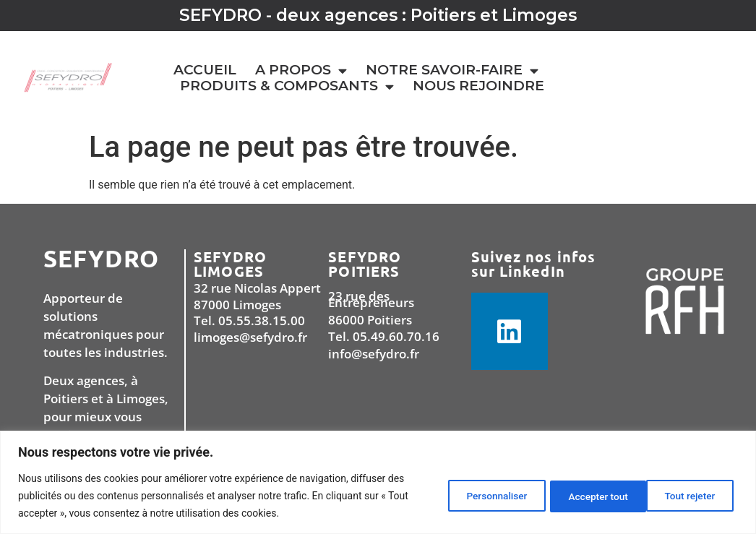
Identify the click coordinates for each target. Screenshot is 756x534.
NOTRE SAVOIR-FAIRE (452, 70)
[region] (378, 482)
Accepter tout (686, 496)
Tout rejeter (582, 496)
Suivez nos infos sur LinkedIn (534, 264)
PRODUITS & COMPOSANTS (287, 86)
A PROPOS (301, 70)
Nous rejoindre (478, 86)
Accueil (205, 70)
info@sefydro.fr (374, 354)
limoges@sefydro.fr (250, 337)
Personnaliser (477, 496)
